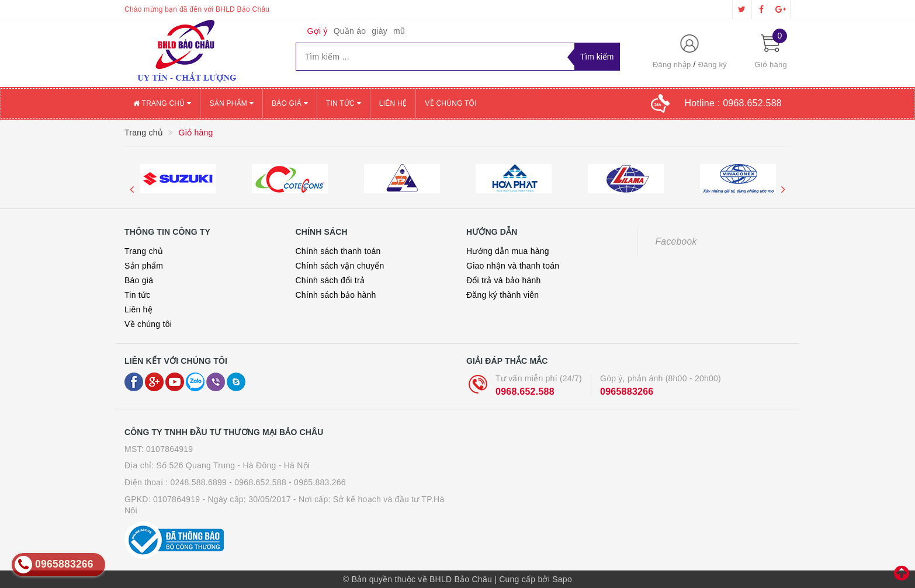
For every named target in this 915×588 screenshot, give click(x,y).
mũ (399, 31)
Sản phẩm (231, 103)
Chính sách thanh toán (338, 251)
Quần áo (350, 31)
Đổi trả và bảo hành (504, 280)
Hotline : (733, 103)
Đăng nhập (672, 65)
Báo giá (290, 103)
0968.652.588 (525, 392)
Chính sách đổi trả (330, 280)
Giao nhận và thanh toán (513, 266)
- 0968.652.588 (258, 482)
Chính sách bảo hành (336, 295)
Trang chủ (162, 103)
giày (379, 31)
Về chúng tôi (450, 103)
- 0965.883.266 (317, 482)
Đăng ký (713, 65)
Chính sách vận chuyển (340, 266)
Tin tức (344, 103)
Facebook (676, 241)
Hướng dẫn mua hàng (508, 251)
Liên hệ (393, 103)
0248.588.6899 (198, 482)
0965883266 (627, 392)
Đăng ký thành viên (502, 295)
